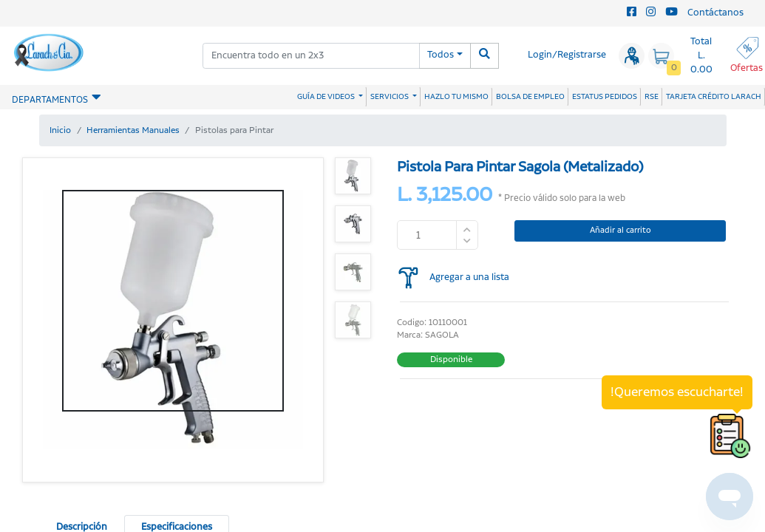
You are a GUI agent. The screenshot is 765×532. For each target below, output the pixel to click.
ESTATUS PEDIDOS (605, 97)
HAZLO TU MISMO (456, 97)
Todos (441, 55)
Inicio (60, 130)
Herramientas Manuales (133, 130)
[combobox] (311, 56)
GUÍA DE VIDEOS (327, 97)
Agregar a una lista (469, 277)
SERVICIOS (390, 97)
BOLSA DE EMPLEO (530, 97)
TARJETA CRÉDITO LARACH (714, 97)
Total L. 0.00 (701, 56)
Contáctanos (715, 13)
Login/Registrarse (567, 55)
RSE (652, 97)
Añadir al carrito (620, 231)
